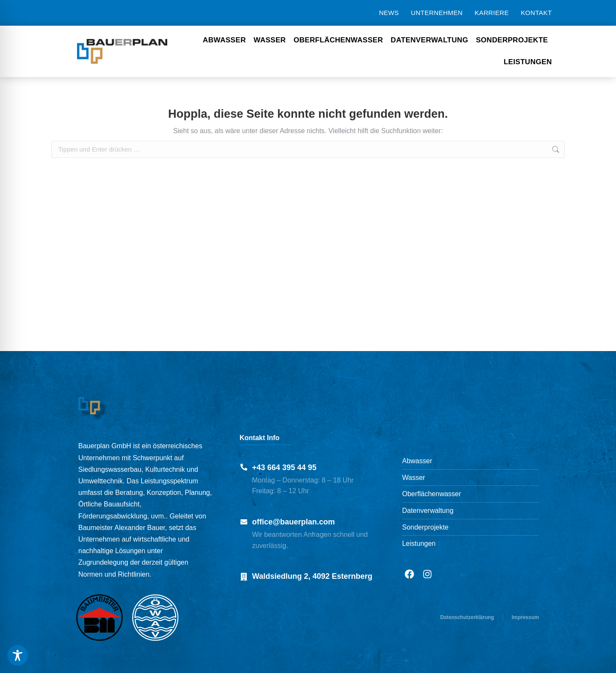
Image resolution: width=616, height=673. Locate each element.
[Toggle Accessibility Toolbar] (18, 655)
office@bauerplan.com (293, 522)
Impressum (525, 617)
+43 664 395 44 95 (284, 468)
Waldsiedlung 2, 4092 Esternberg (312, 576)
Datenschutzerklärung (467, 617)
